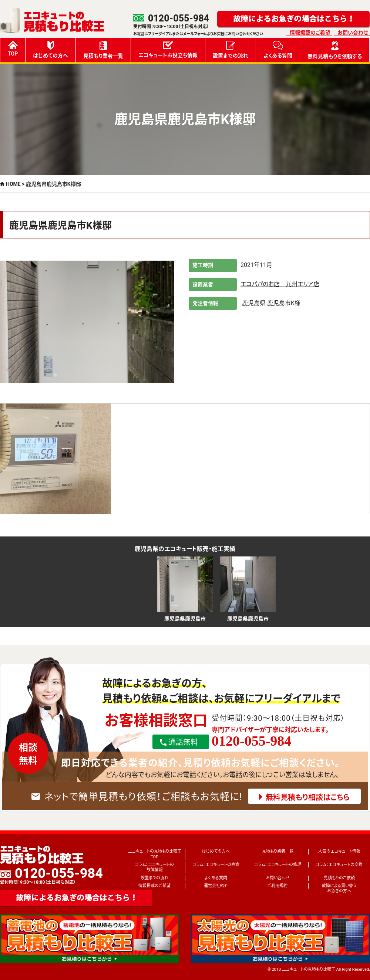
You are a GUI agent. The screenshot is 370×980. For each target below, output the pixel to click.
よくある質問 (278, 50)
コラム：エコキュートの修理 (278, 865)
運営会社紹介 (216, 886)
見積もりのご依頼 (339, 878)
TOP (13, 49)
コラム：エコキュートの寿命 (216, 865)
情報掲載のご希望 (310, 33)
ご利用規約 (277, 886)
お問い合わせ (353, 33)
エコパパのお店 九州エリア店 (280, 284)
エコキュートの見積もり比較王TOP (155, 854)
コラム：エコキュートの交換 (339, 865)
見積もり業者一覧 (103, 50)
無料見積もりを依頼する (335, 50)
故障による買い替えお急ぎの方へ (339, 888)
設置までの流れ (231, 50)
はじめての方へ (51, 50)
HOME (13, 184)
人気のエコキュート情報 (339, 851)
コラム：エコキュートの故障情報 (154, 867)
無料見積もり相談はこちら (308, 797)
